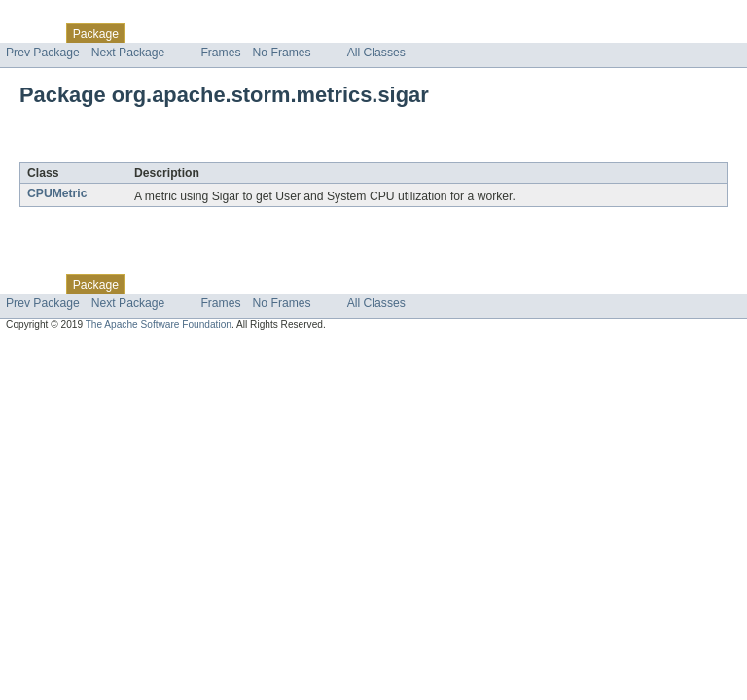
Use (188, 33)
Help (371, 33)
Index (333, 33)
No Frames (282, 52)
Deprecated (277, 33)
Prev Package (43, 52)
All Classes (376, 52)
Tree (222, 33)
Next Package (128, 52)
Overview (31, 33)
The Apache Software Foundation (159, 324)
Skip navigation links (53, 17)
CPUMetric (57, 193)
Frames (220, 52)
